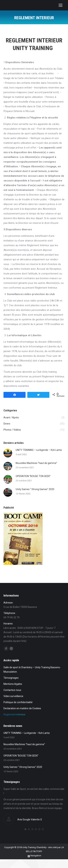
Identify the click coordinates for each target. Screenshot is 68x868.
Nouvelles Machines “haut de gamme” (36, 463)
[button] (25, 829)
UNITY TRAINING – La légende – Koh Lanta (39, 450)
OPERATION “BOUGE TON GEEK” (33, 476)
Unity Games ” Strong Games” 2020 (35, 489)
